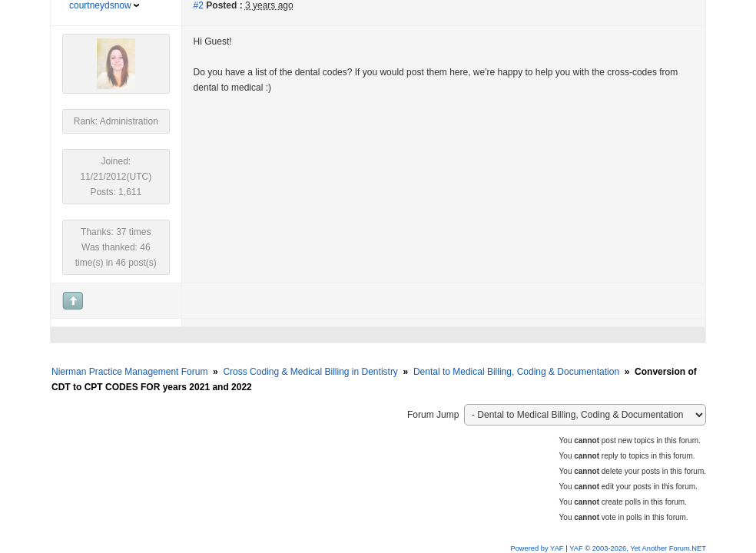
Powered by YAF (537, 548)
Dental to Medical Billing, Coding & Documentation (516, 372)
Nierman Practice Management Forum (129, 372)
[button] (22, 31)
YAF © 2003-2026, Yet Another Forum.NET (638, 548)
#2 (199, 5)
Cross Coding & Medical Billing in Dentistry (310, 372)
